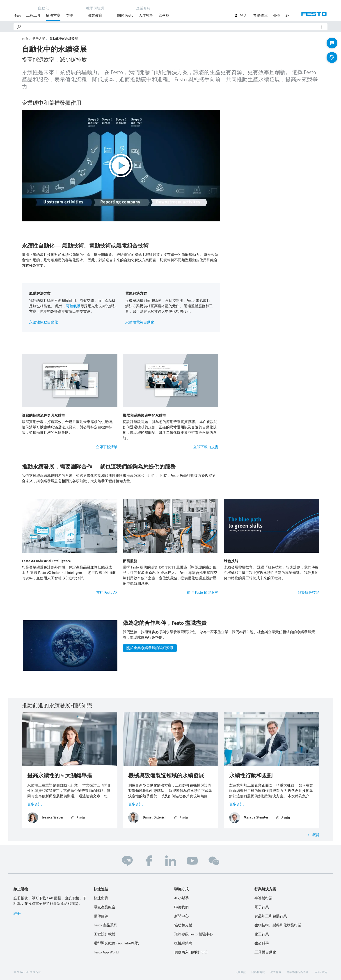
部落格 (164, 15)
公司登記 (241, 972)
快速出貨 (101, 898)
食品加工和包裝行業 (271, 916)
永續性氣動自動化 (43, 322)
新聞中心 (181, 916)
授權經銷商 (183, 943)
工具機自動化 (265, 952)
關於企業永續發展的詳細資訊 (150, 648)
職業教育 (95, 15)
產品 (17, 15)
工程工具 (33, 15)
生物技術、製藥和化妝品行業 (278, 925)
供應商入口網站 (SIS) (191, 952)
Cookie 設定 (321, 972)
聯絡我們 (181, 907)
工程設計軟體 (105, 934)
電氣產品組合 (105, 907)
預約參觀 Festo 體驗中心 (194, 934)
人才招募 (146, 15)
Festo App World (106, 952)
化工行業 (262, 934)
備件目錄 (101, 916)
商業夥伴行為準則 (298, 972)
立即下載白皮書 (206, 447)
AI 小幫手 (182, 898)
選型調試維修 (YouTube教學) (117, 943)
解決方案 (53, 15)
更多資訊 (34, 804)
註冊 (17, 913)
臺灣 (277, 15)
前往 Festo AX (107, 592)
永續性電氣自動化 (140, 322)
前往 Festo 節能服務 (203, 592)
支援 (69, 15)
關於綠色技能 (309, 592)
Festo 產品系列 (105, 925)
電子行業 (262, 907)
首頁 (25, 38)
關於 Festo (125, 15)
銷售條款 (276, 972)
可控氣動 (73, 306)
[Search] (171, 27)
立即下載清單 (107, 447)
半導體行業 (263, 898)
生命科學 (262, 943)
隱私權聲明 (258, 972)
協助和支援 (183, 925)
